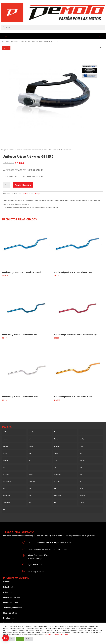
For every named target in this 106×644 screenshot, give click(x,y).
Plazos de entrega (10, 613)
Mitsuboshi (57, 474)
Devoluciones (9, 618)
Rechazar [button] (29, 639)
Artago (37, 194)
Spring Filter (7, 496)
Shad (81, 489)
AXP (30, 439)
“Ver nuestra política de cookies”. (57, 635)
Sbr (4, 489)
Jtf (55, 467)
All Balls (6, 432)
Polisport (57, 481)
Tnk (30, 503)
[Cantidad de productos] (7, 185)
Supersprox (58, 496)
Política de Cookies (11, 603)
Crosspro (57, 446)
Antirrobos (20, 41)
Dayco (82, 446)
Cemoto (6, 446)
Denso (5, 453)
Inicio (4, 41)
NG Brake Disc (7, 481)
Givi (30, 460)
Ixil (4, 467)
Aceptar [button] (20, 639)
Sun (30, 496)
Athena (5, 439)
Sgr (55, 489)
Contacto (7, 582)
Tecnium (82, 496)
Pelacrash (32, 481)
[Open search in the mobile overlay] (53, 27)
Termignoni (7, 503)
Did (30, 453)
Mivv (81, 474)
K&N (81, 467)
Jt (29, 467)
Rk (80, 481)
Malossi (31, 474)
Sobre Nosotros (9, 587)
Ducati (56, 453)
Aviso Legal (8, 592)
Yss (4, 510)
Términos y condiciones (13, 608)
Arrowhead (32, 432)
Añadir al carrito (23, 185)
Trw (55, 503)
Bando (56, 439)
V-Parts (82, 503)
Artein (81, 432)
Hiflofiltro (82, 460)
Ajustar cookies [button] (9, 639)
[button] (101, 48)
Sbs (30, 489)
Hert (55, 460)
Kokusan (6, 474)
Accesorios (11, 41)
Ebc (81, 453)
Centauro (32, 446)
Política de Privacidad (12, 597)
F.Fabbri (6, 460)
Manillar (28, 41)
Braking (82, 439)
